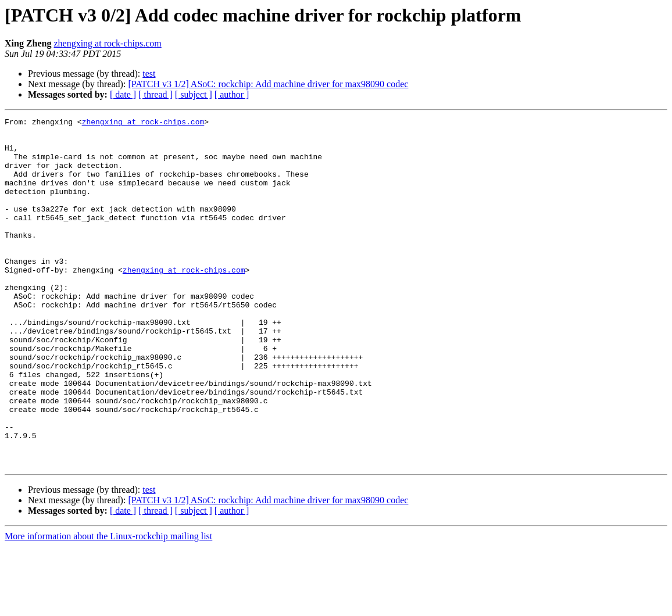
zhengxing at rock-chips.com (107, 43)
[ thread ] (156, 94)
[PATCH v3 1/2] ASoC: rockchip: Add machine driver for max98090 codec (268, 84)
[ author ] (232, 94)
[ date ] (123, 94)
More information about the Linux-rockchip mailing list (108, 606)
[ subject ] (194, 94)
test (149, 74)
